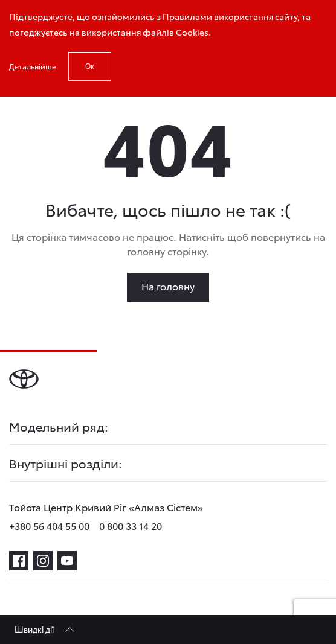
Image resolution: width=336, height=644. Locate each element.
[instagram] (43, 561)
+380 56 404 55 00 (49, 525)
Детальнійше (33, 66)
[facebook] (19, 561)
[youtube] (67, 561)
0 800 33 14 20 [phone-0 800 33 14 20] (131, 525)
